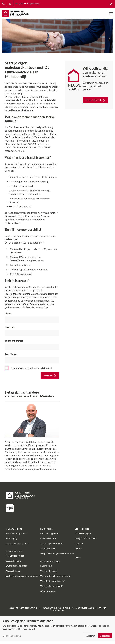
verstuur (50, 375)
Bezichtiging (12, 538)
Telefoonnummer (14, 341)
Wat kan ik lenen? (49, 571)
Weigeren (90, 636)
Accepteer (105, 636)
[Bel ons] (3, 4)
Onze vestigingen (83, 533)
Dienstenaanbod (48, 538)
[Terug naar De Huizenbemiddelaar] (111, 4)
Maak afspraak (96, 100)
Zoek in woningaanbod (17, 533)
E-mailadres (11, 354)
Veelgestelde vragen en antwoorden (23, 576)
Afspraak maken (13, 571)
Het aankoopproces (49, 533)
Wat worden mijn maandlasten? (55, 576)
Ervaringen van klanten (17, 566)
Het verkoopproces (15, 556)
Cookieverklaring (85, 608)
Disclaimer (68, 608)
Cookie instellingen (12, 636)
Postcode (10, 327)
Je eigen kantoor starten (86, 538)
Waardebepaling (13, 561)
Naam (8, 313)
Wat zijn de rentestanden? (53, 581)
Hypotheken (46, 566)
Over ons (79, 543)
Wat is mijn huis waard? (17, 543)
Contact (78, 548)
